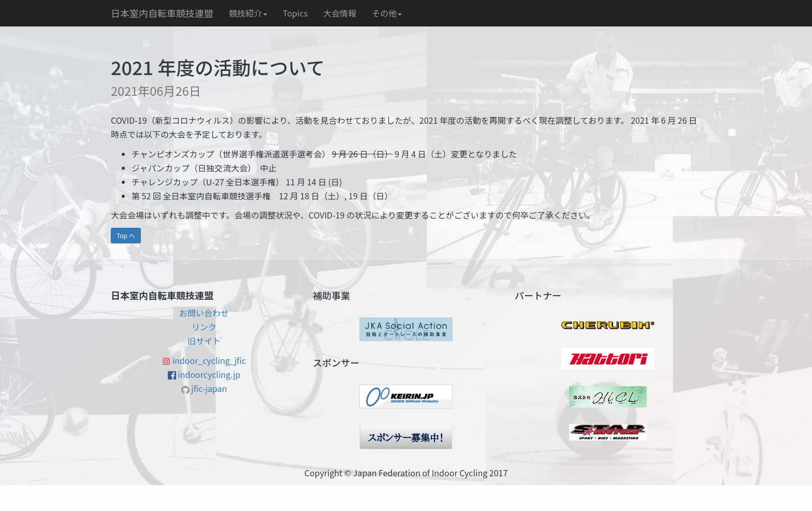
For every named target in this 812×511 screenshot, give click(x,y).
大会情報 (340, 13)
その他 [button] (387, 13)
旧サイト (204, 341)
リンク (204, 327)
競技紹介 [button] (248, 13)
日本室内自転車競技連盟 (162, 13)
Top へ (126, 235)
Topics (295, 13)
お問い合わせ (204, 313)
